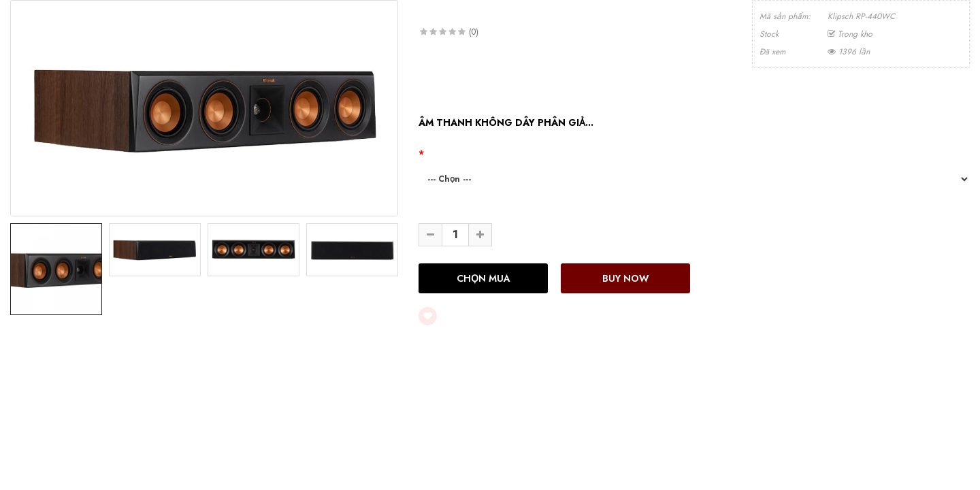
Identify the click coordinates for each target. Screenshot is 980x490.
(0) (474, 32)
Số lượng (439, 211)
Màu (435, 154)
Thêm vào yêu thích (484, 316)
